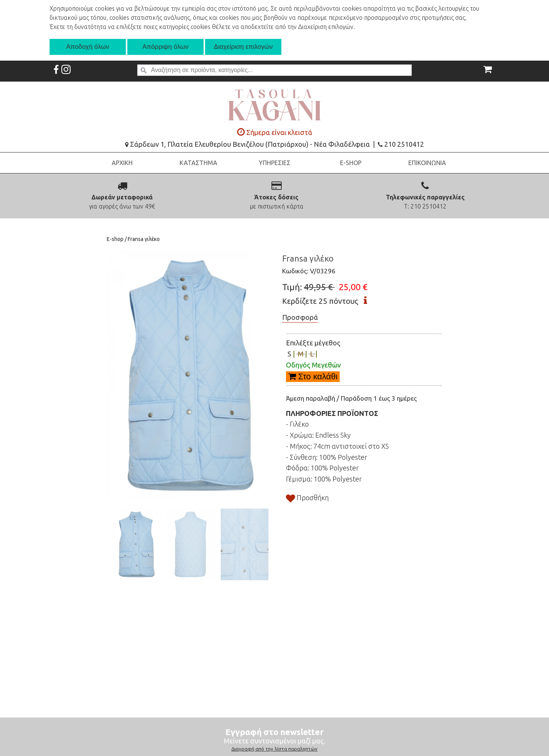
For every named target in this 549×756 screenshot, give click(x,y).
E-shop (116, 239)
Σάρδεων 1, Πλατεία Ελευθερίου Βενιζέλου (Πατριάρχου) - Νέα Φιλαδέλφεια (247, 144)
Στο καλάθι (313, 376)
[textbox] (274, 70)
